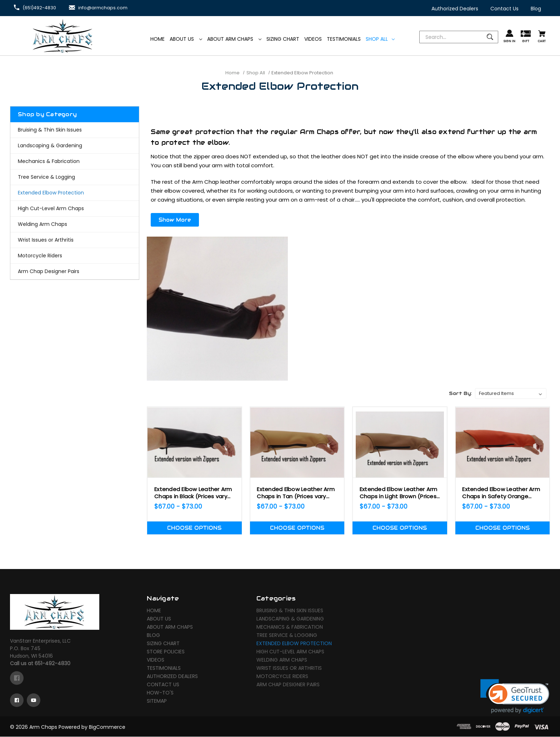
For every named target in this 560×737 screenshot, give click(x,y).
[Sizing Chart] (283, 39)
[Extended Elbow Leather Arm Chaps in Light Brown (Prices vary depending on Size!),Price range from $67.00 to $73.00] (400, 439)
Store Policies (166, 652)
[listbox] (511, 391)
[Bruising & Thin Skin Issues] (75, 130)
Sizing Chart (163, 644)
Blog (153, 635)
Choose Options (194, 525)
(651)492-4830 (41, 8)
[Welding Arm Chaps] (75, 224)
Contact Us (163, 685)
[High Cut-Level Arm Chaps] (75, 209)
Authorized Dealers (172, 677)
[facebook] (17, 678)
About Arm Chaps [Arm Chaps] (234, 39)
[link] (515, 697)
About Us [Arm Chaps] (186, 39)
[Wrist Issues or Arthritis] (75, 240)
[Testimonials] (344, 39)
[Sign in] (509, 37)
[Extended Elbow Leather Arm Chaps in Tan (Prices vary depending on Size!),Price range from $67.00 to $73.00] (297, 439)
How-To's (160, 693)
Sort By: (460, 390)
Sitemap (157, 701)
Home (154, 611)
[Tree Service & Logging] (75, 177)
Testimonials (164, 668)
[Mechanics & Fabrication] (75, 161)
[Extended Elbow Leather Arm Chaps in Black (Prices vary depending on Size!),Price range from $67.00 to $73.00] (194, 439)
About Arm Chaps (170, 627)
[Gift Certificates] (526, 37)
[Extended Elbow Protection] (75, 193)
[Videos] (313, 39)
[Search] (459, 37)
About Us (159, 619)
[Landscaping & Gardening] (75, 146)
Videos (156, 660)
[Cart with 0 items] (542, 37)
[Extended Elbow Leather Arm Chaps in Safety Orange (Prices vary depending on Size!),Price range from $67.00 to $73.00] (502, 439)
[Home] (157, 39)
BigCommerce (107, 727)
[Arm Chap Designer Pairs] (75, 271)
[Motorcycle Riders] (75, 256)
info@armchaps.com (109, 8)
